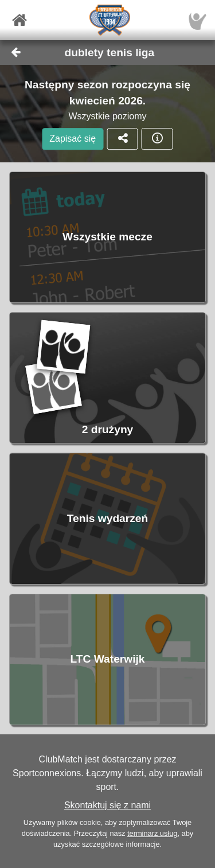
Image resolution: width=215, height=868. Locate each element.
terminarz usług (152, 833)
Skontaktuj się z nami (107, 805)
